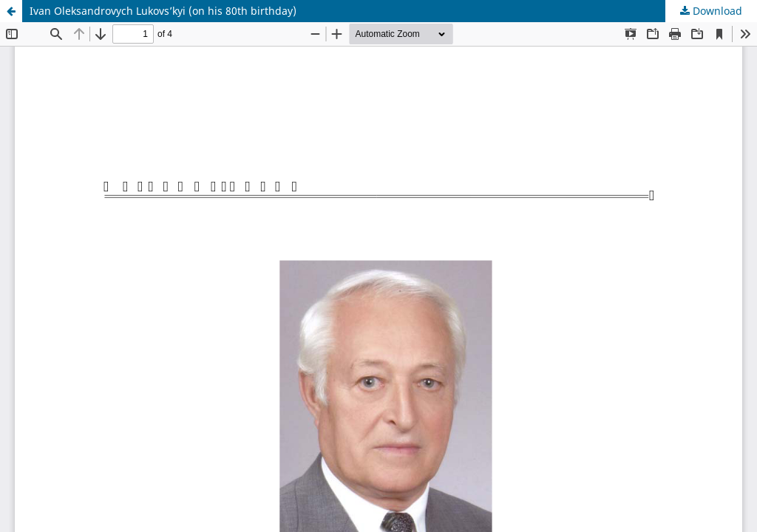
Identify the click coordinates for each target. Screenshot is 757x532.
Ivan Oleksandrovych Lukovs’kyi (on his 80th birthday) (163, 11)
